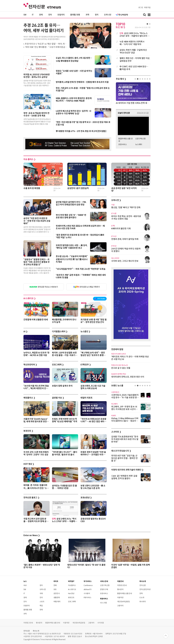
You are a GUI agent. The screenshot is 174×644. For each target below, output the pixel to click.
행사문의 (120, 589)
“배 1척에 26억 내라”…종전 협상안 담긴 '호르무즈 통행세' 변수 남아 (93, 355)
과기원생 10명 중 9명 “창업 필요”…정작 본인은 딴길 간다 (94, 321)
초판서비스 (123, 144)
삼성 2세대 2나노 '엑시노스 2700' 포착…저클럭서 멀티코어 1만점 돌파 (134, 35)
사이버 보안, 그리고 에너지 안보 (125, 261)
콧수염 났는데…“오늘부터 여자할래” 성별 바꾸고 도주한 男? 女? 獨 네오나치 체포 (72, 259)
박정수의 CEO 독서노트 (120, 365)
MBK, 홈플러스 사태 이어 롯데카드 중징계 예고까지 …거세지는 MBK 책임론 (74, 100)
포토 (55, 589)
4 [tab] (143, 79)
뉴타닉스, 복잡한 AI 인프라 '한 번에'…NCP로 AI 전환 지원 (36, 354)
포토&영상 (86, 498)
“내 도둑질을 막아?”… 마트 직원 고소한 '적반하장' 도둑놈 (81, 269)
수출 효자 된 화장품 (32, 188)
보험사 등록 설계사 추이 (62, 386)
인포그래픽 (58, 365)
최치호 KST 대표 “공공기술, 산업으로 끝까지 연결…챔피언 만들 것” (124, 458)
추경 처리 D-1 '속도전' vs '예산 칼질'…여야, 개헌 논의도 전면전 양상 (54, 44)
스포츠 (42, 602)
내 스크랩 (103, 603)
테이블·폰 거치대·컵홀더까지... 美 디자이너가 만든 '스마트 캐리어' (36, 488)
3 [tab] (140, 79)
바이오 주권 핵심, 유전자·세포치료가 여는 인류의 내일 (126, 218)
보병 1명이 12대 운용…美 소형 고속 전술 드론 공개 (93, 487)
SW (25, 15)
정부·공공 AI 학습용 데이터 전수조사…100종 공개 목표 (36, 114)
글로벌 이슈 (58, 398)
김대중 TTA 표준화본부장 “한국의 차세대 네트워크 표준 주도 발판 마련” (125, 439)
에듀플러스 (29, 398)
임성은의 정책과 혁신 (119, 374)
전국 (41, 598)
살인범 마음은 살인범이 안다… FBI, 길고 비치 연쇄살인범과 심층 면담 (71, 203)
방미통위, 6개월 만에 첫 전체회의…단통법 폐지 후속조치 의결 (82, 82)
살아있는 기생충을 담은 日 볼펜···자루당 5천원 (64, 487)
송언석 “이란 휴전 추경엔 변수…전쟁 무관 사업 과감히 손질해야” (37, 221)
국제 (41, 593)
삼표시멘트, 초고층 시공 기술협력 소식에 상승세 (93, 387)
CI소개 (142, 598)
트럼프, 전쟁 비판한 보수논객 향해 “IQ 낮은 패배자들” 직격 (65, 420)
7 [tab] (150, 79)
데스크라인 (115, 258)
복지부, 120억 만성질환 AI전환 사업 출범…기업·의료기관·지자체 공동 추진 (65, 355)
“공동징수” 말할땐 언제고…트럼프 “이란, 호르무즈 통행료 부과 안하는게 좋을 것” (37, 262)
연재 (41, 610)
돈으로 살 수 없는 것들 (121, 368)
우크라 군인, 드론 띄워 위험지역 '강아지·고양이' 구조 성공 (36, 453)
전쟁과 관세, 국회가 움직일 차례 (125, 239)
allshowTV (88, 589)
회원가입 (147, 7)
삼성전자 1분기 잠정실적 (78, 188)
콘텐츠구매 (104, 589)
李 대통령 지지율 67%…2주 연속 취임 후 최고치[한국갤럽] (81, 131)
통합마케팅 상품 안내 (125, 593)
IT (33, 15)
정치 (97, 15)
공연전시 (57, 593)
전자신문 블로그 (31, 498)
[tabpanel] (133, 51)
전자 (50, 15)
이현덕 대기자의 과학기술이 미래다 (127, 470)
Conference (88, 585)
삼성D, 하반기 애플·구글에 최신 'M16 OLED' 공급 (133, 51)
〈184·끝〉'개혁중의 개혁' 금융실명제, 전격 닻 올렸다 (124, 477)
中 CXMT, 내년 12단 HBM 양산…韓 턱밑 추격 (134, 68)
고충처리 (120, 606)
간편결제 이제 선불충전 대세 (36, 320)
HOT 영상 (29, 464)
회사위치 (143, 602)
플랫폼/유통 (75, 15)
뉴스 (25, 581)
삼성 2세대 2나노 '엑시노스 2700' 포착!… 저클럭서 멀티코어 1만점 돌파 (65, 521)
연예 (55, 585)
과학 (87, 15)
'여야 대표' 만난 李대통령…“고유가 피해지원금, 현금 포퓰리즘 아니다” (55, 47)
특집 (41, 606)
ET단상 (114, 246)
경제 (41, 15)
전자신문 (143, 585)
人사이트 (116, 432)
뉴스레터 (139, 144)
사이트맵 (101, 623)
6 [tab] (147, 79)
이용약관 (120, 598)
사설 (113, 205)
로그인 (141, 7)
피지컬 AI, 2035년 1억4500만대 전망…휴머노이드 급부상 (37, 76)
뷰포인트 (28, 431)
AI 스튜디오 (30, 298)
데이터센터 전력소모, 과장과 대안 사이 (128, 377)
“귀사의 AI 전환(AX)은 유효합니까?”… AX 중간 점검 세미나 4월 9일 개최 (93, 422)
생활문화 (57, 598)
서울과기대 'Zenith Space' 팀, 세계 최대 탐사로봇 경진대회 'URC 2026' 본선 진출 (36, 422)
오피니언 (108, 15)
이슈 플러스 (30, 159)
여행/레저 (57, 602)
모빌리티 (61, 15)
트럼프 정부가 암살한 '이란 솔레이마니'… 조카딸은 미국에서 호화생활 (93, 455)
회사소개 (36, 631)
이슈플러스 (72, 585)
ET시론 (114, 213)
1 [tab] (147, 24)
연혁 (141, 593)
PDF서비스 (88, 598)
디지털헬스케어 (60, 332)
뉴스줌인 (85, 332)
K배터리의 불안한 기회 (121, 229)
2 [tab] (150, 24)
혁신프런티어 (30, 365)
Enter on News (32, 535)
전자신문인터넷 (145, 589)
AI (26, 332)
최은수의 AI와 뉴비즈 (119, 354)
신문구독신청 (140, 139)
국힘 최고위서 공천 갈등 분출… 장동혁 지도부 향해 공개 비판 (36, 521)
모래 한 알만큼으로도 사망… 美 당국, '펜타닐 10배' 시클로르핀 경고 (72, 247)
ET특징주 (86, 365)
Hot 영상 (71, 593)
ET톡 (113, 226)
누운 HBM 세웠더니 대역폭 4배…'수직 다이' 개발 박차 (132, 43)
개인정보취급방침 (123, 602)
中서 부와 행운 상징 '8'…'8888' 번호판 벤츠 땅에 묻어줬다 (71, 216)
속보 (25, 585)
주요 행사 (121, 79)
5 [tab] (145, 79)
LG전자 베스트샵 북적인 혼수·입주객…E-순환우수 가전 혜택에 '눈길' (74, 112)
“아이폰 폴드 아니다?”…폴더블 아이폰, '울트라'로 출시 (65, 453)
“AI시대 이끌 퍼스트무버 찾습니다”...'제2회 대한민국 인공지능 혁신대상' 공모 (36, 388)
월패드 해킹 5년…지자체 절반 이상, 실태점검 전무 (135, 60)
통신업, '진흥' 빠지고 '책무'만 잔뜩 (126, 208)
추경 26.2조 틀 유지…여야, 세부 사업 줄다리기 (44, 28)
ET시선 (114, 236)
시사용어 (87, 593)
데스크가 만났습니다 (121, 451)
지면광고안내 (122, 585)
